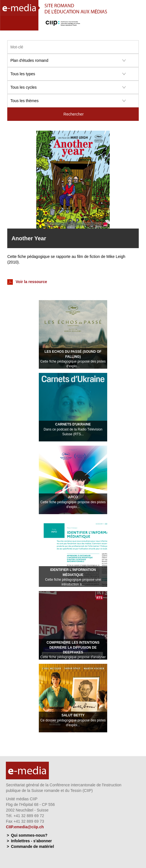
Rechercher (73, 114)
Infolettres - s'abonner (31, 841)
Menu (139, 25)
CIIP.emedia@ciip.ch (25, 827)
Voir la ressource (27, 282)
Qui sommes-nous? (29, 835)
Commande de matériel (32, 846)
